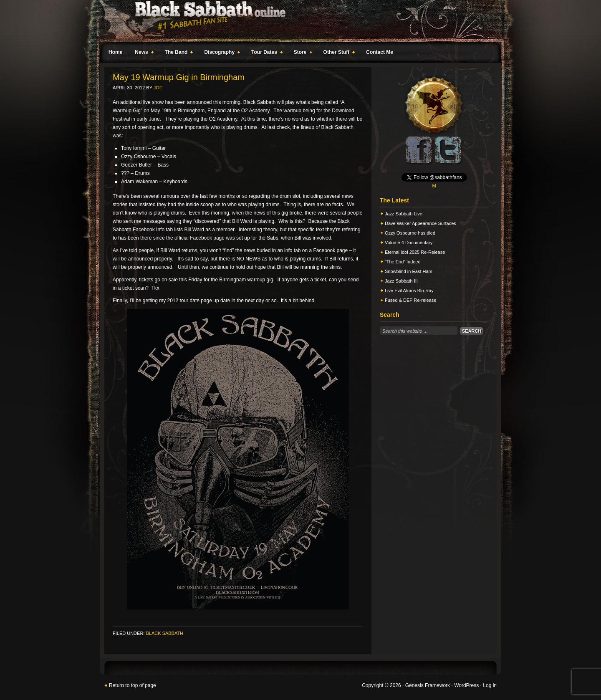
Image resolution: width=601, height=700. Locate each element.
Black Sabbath (164, 633)
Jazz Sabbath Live (404, 214)
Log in (490, 685)
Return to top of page (133, 685)
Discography (220, 53)
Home (115, 52)
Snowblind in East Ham (409, 271)
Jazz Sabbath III (401, 281)
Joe (158, 88)
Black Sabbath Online (296, 21)
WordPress (466, 685)
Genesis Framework (428, 685)
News (142, 53)
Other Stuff (338, 53)
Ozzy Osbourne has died (410, 233)
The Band (177, 53)
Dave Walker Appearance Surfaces (420, 223)
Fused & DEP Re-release (410, 300)
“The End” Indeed (403, 262)
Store (301, 53)
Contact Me (380, 52)
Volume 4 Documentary (409, 243)
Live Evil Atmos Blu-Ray (409, 291)
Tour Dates (265, 53)
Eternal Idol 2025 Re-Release (415, 252)
